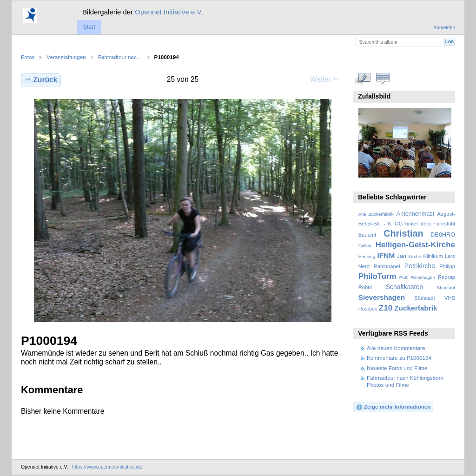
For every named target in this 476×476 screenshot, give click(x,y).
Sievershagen (382, 297)
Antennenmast (415, 214)
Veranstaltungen (66, 57)
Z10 (386, 308)
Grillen (365, 246)
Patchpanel (387, 266)
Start (89, 27)
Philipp (447, 266)
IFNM (386, 255)
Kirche (415, 256)
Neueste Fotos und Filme (397, 368)
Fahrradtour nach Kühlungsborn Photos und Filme (405, 381)
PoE (404, 277)
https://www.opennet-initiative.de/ (107, 467)
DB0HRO (443, 235)
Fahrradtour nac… (120, 57)
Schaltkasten (404, 287)
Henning (367, 256)
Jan (402, 256)
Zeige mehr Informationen (393, 407)
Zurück (41, 79)
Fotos (28, 57)
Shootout (446, 288)
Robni (365, 287)
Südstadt (424, 298)
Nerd (364, 266)
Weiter (325, 79)
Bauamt (367, 235)
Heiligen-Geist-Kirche (415, 245)
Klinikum (433, 256)
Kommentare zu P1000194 (399, 358)
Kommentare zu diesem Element (383, 79)
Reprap (446, 277)
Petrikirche (420, 266)
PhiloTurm (377, 276)
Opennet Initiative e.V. (169, 12)
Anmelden (444, 28)
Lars (450, 256)
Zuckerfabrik (416, 308)
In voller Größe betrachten (363, 79)
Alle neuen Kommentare (396, 348)
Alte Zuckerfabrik (376, 214)
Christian (403, 233)
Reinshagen (423, 277)
